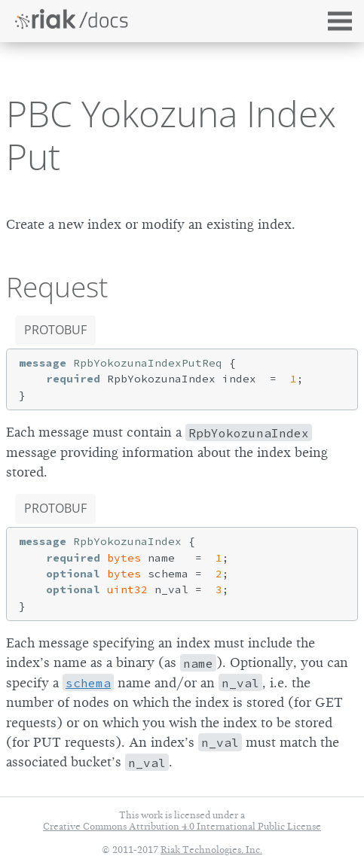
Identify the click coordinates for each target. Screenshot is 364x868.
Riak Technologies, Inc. (211, 850)
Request (57, 287)
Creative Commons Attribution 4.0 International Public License (182, 826)
